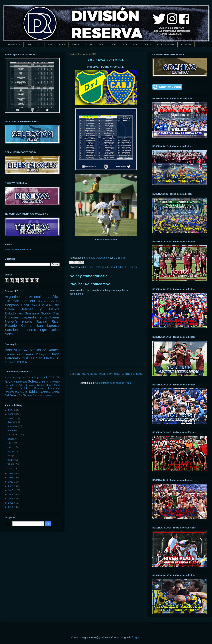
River (56, 321)
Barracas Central (49, 301)
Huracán (11, 317)
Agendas (10, 378)
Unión (55, 330)
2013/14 (147, 44)
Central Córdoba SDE (46, 305)
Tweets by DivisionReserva (18, 249)
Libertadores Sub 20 (16, 385)
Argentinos (13, 297)
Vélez (9, 334)
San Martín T (10, 362)
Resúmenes (12, 392)
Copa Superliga (36, 378)
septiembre (13, 435)
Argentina (21, 378)
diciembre (13, 422)
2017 (11, 494)
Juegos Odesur (53, 382)
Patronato (12, 358)
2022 (39, 44)
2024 (11, 414)
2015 (125, 44)
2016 (114, 44)
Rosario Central (19, 326)
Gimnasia (32, 313)
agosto (11, 439)
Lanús (55, 317)
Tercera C (29, 395)
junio (10, 447)
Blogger (136, 637)
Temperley (21, 362)
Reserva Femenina (47, 388)
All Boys (23, 350)
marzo (11, 460)
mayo (10, 451)
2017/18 (89, 44)
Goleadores (36, 381)
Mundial (32, 385)
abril (10, 456)
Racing (42, 321)
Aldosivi (11, 350)
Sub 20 (24, 392)
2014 (135, 44)
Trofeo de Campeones (44, 396)
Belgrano (12, 305)
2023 (29, 44)
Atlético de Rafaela (45, 350)
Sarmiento (13, 330)
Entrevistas (22, 382)
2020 (11, 482)
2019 (11, 486)
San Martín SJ (48, 358)
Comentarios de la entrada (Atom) (114, 383)
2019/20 (62, 44)
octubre (11, 430)
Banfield (28, 301)
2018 (11, 490)
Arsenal (35, 297)
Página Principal (110, 374)
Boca (91, 267)
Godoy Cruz (50, 313)
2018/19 (75, 44)
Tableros (45, 392)
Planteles (24, 388)
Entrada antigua (132, 374)
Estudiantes (14, 313)
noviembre (13, 426)
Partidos (10, 388)
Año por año (186, 44)
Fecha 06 (121, 267)
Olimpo (54, 354)
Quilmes (28, 358)
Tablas (34, 392)
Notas (41, 385)
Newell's (11, 321)
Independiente (30, 317)
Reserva (132, 267)
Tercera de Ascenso (166, 44)
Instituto (46, 318)
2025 (11, 410)
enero (11, 468)
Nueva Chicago (35, 354)
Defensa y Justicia (105, 267)
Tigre (43, 330)
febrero (11, 464)
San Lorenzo (48, 326)
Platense (27, 322)
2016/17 (102, 44)
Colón (9, 309)
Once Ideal (53, 385)
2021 (50, 44)
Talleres (30, 330)
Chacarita (10, 354)
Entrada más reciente (83, 374)
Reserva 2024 (14, 44)
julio (10, 443)
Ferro (20, 354)
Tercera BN (16, 395)
